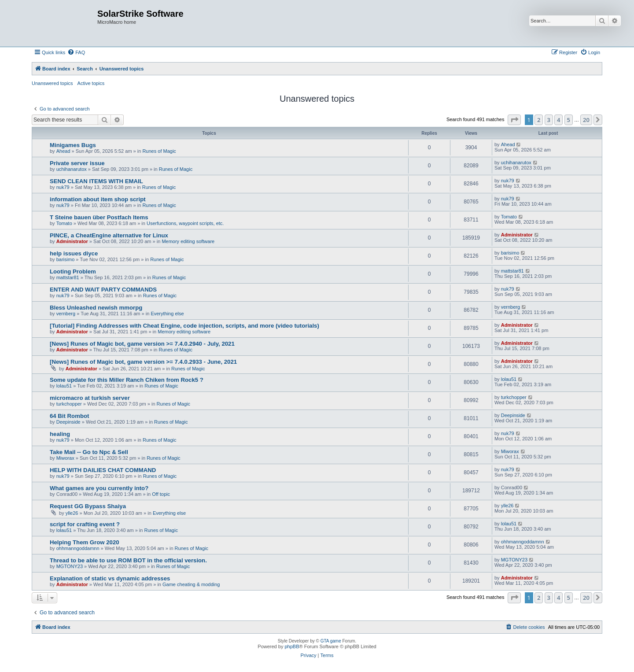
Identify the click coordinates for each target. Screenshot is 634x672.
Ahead (63, 151)
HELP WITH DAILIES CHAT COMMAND (103, 470)
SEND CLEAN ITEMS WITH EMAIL (96, 181)
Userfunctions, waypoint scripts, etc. (185, 223)
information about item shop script (98, 199)
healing (60, 434)
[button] (514, 120)
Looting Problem (73, 271)
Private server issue (77, 163)
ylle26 (72, 513)
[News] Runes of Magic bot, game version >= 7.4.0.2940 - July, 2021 (142, 344)
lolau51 (64, 386)
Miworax (65, 458)
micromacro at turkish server (90, 398)
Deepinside (68, 422)
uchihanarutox (72, 169)
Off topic (161, 494)
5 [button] (569, 120)
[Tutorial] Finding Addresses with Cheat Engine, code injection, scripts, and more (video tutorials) (184, 326)
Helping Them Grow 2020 (85, 542)
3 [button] (549, 120)
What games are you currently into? (99, 488)
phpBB (292, 646)
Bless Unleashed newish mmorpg (96, 308)
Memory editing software (188, 241)
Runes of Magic (159, 151)
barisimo (66, 259)
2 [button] (539, 120)
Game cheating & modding (191, 584)
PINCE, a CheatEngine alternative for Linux (109, 235)
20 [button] (586, 120)
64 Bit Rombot (69, 416)
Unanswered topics (52, 83)
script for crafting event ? (85, 524)
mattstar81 (68, 277)
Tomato (64, 223)
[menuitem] (76, 52)
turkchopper (69, 404)
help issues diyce (74, 253)
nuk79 (63, 187)
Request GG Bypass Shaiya (88, 506)
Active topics (91, 83)
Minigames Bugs (73, 145)
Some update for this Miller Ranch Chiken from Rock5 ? (127, 380)
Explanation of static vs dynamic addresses (110, 578)
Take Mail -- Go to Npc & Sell (89, 452)
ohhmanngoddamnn (78, 548)
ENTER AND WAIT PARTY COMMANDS (103, 290)
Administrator (72, 241)
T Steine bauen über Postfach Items (99, 217)
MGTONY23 (70, 566)
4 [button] (558, 120)
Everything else (167, 314)
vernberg (66, 314)
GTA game (331, 641)
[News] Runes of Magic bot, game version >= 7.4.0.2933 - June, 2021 (143, 362)
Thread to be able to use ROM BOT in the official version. (128, 560)
